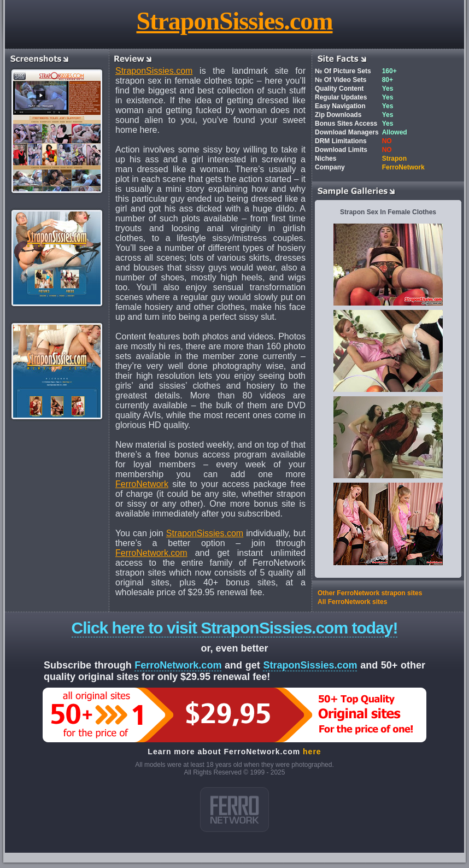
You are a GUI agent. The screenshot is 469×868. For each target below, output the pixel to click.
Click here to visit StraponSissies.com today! (235, 628)
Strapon (394, 159)
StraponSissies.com (235, 21)
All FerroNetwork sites (352, 602)
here (312, 752)
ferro (234, 810)
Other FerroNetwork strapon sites (370, 593)
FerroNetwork (142, 484)
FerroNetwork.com (151, 553)
